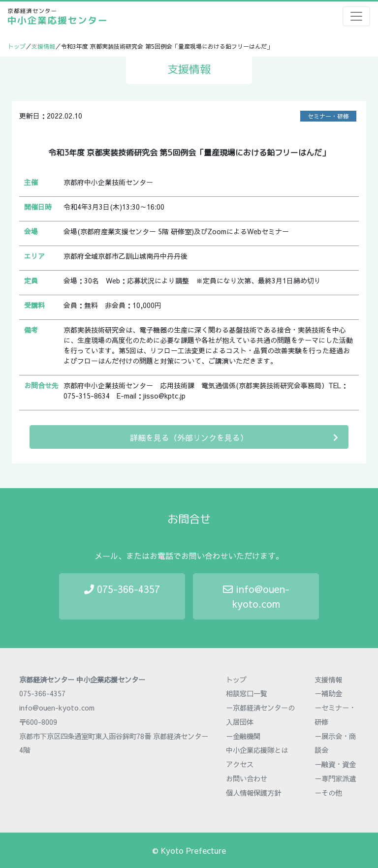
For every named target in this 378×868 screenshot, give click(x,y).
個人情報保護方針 (253, 793)
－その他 (328, 793)
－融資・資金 (335, 764)
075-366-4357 (122, 589)
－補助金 (328, 693)
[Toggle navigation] (356, 16)
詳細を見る (234, 437)
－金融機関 (243, 736)
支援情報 (43, 46)
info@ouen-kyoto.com (256, 596)
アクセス (240, 764)
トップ (17, 46)
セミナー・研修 (328, 116)
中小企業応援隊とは (257, 750)
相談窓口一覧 (247, 693)
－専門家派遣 (335, 778)
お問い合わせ (247, 778)
